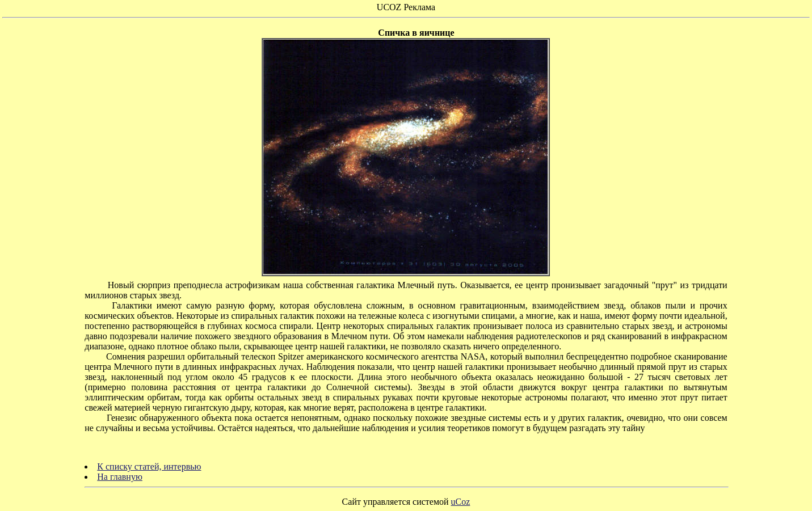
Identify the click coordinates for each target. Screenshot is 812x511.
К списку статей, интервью (149, 466)
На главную (120, 477)
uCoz (461, 502)
